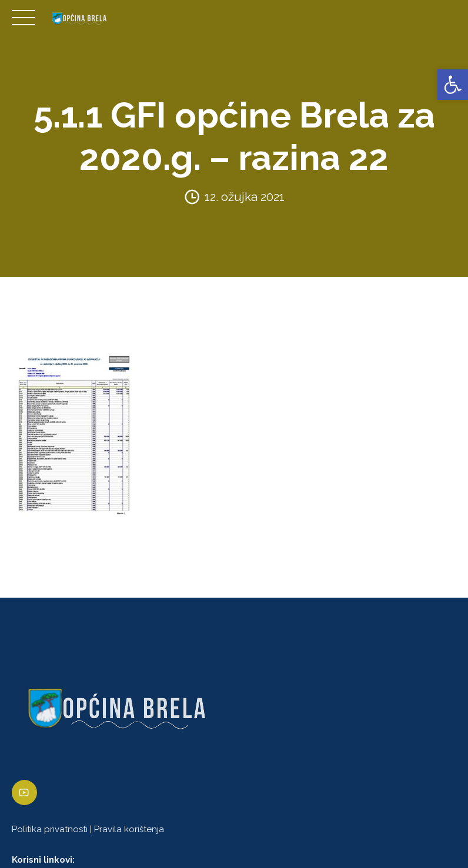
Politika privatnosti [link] (50, 829)
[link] (453, 85)
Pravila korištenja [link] (129, 829)
